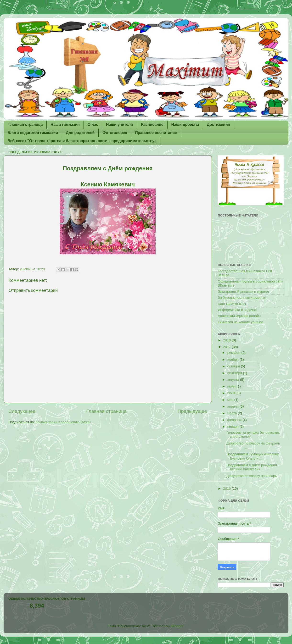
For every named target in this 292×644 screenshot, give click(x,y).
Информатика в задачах (237, 310)
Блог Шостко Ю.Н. (232, 304)
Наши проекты (185, 125)
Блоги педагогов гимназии (33, 133)
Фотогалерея (115, 133)
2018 (227, 340)
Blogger (177, 626)
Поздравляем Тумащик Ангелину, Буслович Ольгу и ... (253, 456)
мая (231, 400)
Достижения (218, 125)
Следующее (22, 411)
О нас (93, 125)
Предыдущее (192, 411)
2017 (227, 347)
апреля (234, 406)
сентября (235, 373)
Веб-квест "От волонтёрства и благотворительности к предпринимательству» (82, 141)
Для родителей (80, 133)
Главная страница (25, 125)
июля (232, 386)
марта (233, 413)
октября (234, 366)
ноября (234, 360)
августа (234, 380)
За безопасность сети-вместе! (242, 298)
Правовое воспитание (156, 133)
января (233, 427)
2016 (227, 489)
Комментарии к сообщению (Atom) (63, 422)
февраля (235, 420)
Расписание (152, 125)
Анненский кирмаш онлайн (239, 316)
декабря (234, 353)
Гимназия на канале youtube (240, 322)
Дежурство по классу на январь (252, 476)
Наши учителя (119, 125)
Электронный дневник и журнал (243, 292)
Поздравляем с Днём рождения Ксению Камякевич (252, 467)
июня (232, 393)
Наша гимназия (65, 125)
